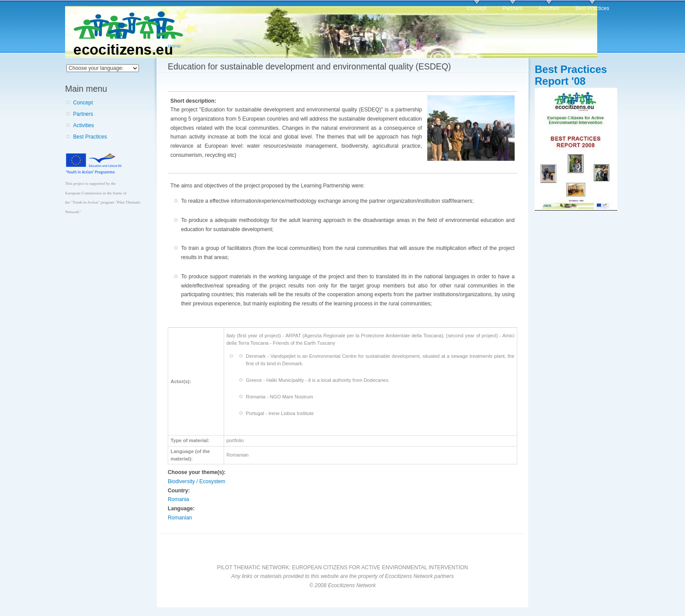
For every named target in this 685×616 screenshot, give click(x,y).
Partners (512, 8)
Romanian (180, 518)
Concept (476, 8)
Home (174, 46)
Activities (549, 8)
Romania (178, 499)
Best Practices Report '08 (571, 75)
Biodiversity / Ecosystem (197, 481)
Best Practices (592, 8)
